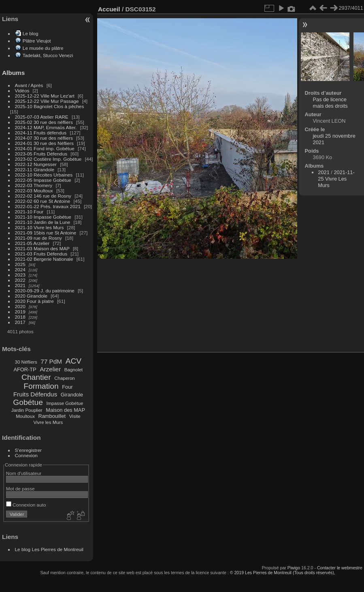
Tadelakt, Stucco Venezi (48, 55)
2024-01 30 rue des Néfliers (45, 143)
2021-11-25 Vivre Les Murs (336, 179)
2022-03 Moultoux (34, 191)
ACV (73, 361)
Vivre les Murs (48, 422)
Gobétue (28, 402)
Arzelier (50, 369)
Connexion (26, 455)
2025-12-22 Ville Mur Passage (47, 101)
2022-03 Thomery (34, 185)
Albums (13, 73)
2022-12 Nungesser (36, 164)
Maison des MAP (65, 410)
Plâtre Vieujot (37, 41)
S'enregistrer (28, 450)
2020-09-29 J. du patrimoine (45, 291)
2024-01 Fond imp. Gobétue (45, 148)
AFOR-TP (25, 369)
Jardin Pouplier (27, 410)
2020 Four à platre (34, 301)
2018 (20, 317)
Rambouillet (52, 416)
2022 (20, 280)
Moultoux (25, 416)
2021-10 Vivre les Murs (39, 227)
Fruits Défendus (35, 394)
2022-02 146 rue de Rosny (43, 196)
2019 (20, 312)
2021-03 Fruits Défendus (41, 254)
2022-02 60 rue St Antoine (43, 201)
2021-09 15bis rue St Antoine (46, 233)
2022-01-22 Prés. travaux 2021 (48, 206)
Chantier (36, 377)
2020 (20, 306)
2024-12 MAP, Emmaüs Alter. (46, 127)
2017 (20, 322)
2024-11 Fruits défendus (41, 133)
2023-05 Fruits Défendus (41, 154)
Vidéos (22, 91)
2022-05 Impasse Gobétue (43, 180)
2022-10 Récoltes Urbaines (44, 175)
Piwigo (294, 568)
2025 (20, 264)
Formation (41, 386)
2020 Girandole (31, 296)
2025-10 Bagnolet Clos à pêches (50, 106)
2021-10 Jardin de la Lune (43, 222)
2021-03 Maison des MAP (42, 248)
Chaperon (65, 378)
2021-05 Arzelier (32, 243)
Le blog (31, 33)
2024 (20, 269)
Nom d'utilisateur (24, 473)
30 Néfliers (26, 362)
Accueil (109, 9)
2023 (20, 275)
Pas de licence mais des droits (330, 103)
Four (67, 387)
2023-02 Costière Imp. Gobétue (48, 159)
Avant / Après (29, 85)
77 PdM (51, 361)
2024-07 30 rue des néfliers (44, 138)
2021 (20, 285)
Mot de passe (20, 489)
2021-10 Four (29, 212)
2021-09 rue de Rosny (38, 238)
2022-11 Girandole (35, 169)
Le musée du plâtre (43, 48)
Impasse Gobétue (65, 403)
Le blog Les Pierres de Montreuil (49, 549)
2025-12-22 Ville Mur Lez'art (45, 96)
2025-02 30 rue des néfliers (44, 122)
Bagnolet (73, 370)
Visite (75, 416)
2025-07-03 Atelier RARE (42, 117)
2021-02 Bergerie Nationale (44, 259)
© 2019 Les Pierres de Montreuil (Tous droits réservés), (283, 573)
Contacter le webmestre (340, 568)
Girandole (72, 395)
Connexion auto (26, 505)
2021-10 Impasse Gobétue (43, 217)
